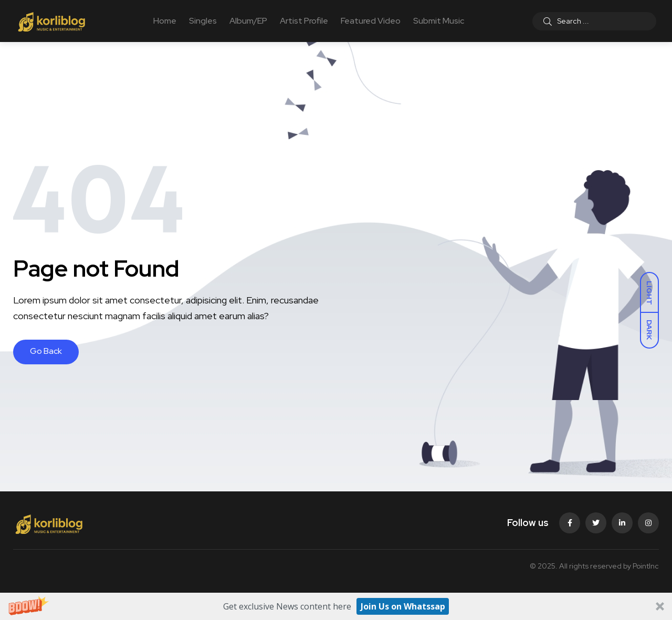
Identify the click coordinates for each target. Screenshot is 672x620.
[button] (336, 606)
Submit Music (439, 21)
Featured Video (371, 21)
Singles (203, 21)
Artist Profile (304, 21)
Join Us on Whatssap (403, 606)
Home (165, 21)
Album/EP (248, 21)
